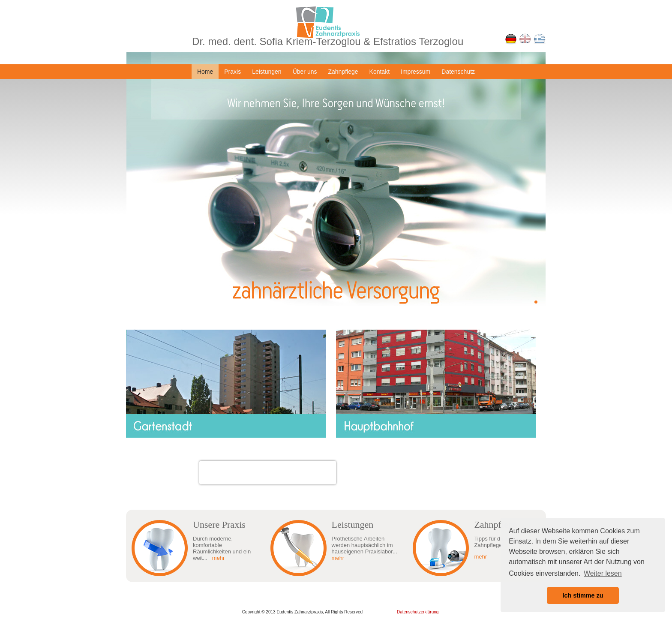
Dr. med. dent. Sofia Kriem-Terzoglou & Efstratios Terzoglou (328, 41)
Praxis (232, 72)
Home (205, 72)
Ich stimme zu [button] (583, 595)
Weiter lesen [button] (603, 573)
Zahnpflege (343, 72)
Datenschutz (458, 72)
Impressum (415, 72)
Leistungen (267, 72)
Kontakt (379, 72)
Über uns (305, 72)
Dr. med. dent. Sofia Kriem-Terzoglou (268, 467)
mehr (219, 558)
